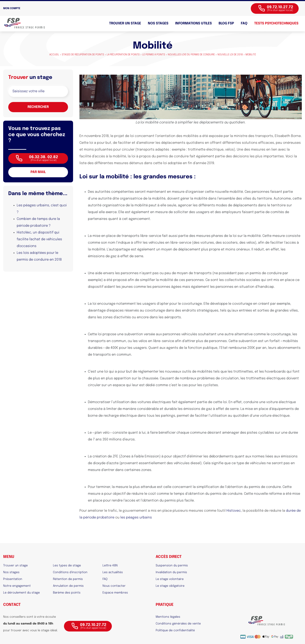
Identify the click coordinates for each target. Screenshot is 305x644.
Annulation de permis (68, 586)
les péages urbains (136, 518)
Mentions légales (168, 617)
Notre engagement (17, 586)
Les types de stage (67, 566)
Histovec (234, 511)
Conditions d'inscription (70, 572)
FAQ (244, 23)
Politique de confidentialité (175, 630)
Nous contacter (114, 586)
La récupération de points (123, 55)
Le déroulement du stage (21, 593)
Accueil (54, 55)
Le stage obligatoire (170, 586)
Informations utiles (193, 23)
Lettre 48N (110, 566)
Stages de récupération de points (83, 55)
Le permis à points (154, 55)
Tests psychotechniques (276, 23)
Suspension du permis (172, 566)
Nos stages (158, 23)
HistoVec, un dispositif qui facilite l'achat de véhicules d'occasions (39, 239)
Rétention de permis (68, 579)
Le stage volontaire (170, 579)
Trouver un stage (125, 23)
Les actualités (113, 572)
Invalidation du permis (171, 572)
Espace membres (115, 593)
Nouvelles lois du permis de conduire (191, 55)
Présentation (13, 579)
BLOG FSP (226, 23)
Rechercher (38, 107)
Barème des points (67, 593)
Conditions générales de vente (178, 624)
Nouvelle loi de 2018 (230, 55)
